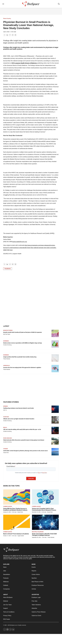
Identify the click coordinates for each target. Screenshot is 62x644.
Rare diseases (8, 438)
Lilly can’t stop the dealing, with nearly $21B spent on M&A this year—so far (22, 429)
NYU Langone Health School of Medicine (24, 63)
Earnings (6, 341)
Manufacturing (8, 330)
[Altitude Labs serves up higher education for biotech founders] (55, 420)
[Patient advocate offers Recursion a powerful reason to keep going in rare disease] (55, 441)
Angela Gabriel (21, 536)
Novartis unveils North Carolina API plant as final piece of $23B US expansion (23, 332)
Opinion (5, 406)
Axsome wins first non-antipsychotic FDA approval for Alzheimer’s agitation (22, 368)
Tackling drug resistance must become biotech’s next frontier (18, 408)
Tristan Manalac (7, 359)
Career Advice (8, 506)
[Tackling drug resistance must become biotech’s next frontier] (55, 409)
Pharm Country (7, 18)
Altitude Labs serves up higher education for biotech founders (19, 419)
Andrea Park (6, 453)
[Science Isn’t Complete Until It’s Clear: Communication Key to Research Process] (45, 497)
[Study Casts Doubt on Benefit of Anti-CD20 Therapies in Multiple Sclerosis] (45, 522)
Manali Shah (20, 512)
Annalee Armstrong (7, 345)
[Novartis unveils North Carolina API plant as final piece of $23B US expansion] (55, 333)
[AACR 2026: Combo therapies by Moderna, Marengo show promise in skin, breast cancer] (55, 452)
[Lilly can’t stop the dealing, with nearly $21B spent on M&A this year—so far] (55, 430)
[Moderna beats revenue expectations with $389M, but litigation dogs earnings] (55, 344)
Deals (5, 427)
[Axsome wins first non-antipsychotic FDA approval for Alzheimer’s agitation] (55, 369)
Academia (8, 269)
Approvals (6, 366)
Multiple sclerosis (38, 532)
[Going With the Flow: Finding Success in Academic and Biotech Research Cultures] (17, 497)
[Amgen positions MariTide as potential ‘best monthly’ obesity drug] (55, 358)
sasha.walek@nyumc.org (20, 242)
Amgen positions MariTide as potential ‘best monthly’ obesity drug (20, 357)
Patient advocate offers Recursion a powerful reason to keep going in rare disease (24, 440)
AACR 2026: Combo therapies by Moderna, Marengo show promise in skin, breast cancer (25, 451)
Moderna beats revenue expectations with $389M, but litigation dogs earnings (23, 343)
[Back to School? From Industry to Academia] (17, 522)
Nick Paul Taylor (7, 334)
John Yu (5, 410)
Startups (6, 417)
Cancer (5, 449)
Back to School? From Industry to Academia (16, 534)
